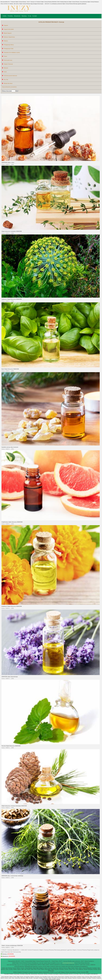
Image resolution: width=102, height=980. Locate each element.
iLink (11, 965)
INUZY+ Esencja (63, 961)
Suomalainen (73, 972)
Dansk (67, 972)
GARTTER (83, 965)
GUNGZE (53, 967)
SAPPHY (77, 965)
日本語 (52, 972)
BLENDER (76, 967)
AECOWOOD (34, 967)
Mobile (15, 972)
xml (22, 965)
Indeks (5, 16)
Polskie (11, 974)
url (17, 965)
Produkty (10, 16)
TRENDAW (27, 967)
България (56, 974)
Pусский (6, 974)
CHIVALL (88, 965)
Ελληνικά (66, 974)
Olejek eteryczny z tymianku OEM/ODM (12, 231)
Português (25, 972)
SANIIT (47, 965)
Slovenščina (34, 974)
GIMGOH (93, 965)
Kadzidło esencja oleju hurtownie (10, 447)
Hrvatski (51, 974)
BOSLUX (63, 965)
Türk (80, 974)
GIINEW (63, 967)
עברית (84, 974)
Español (20, 972)
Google (25, 965)
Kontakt (35, 16)
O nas (30, 16)
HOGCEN (17, 967)
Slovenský (40, 974)
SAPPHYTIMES (41, 965)
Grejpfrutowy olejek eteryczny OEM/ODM (12, 522)
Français (31, 972)
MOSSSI (22, 967)
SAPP (48, 967)
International (94, 974)
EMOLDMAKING (70, 965)
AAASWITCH (57, 965)
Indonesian (17, 974)
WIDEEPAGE (34, 965)
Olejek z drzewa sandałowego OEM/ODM (12, 945)
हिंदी (87, 972)
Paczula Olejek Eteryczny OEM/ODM (11, 746)
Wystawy (24, 16)
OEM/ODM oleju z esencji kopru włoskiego (12, 876)
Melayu (46, 974)
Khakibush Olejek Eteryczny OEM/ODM (12, 606)
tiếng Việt (28, 974)
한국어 (71, 974)
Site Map (14, 965)
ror (21, 965)
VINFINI (52, 965)
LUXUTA (44, 967)
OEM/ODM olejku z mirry (8, 162)
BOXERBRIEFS (84, 967)
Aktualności (17, 16)
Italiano (41, 972)
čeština (61, 974)
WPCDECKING (70, 967)
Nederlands (46, 972)
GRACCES (58, 967)
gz (19, 965)
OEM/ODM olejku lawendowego (10, 677)
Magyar (63, 972)
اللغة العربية (57, 972)
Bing (29, 965)
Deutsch (36, 972)
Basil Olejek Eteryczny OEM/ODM (10, 369)
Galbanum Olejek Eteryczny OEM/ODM (12, 299)
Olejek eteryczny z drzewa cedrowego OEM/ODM (14, 806)
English (88, 974)
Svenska (83, 972)
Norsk (79, 972)
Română (22, 974)
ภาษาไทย (76, 974)
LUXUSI (40, 967)
